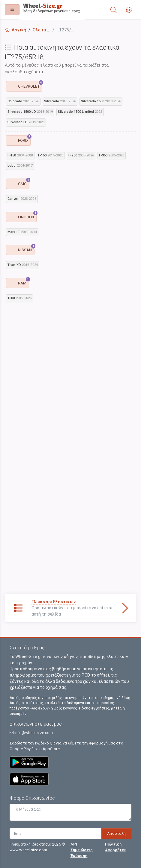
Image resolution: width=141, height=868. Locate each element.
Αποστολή (116, 833)
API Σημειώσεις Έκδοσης (82, 850)
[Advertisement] (70, 380)
